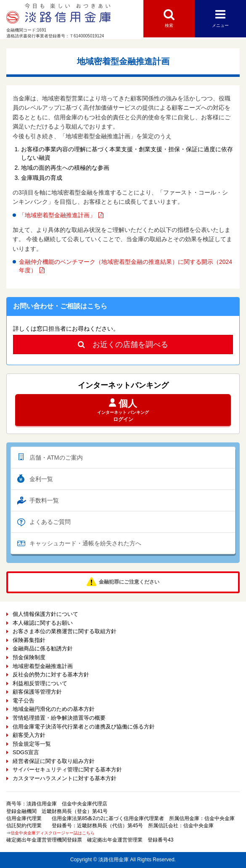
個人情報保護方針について (45, 614)
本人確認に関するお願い (43, 623)
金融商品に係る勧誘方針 (43, 648)
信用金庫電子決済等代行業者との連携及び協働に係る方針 (84, 727)
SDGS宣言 (26, 752)
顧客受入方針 (29, 735)
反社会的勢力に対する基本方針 (51, 675)
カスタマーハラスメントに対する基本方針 (65, 778)
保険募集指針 (29, 640)
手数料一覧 (44, 500)
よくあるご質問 (50, 522)
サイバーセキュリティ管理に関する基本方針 (67, 769)
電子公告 (24, 701)
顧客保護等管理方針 (37, 692)
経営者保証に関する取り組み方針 (54, 761)
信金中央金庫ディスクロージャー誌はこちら (53, 833)
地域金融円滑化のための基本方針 (54, 709)
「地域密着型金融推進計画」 (57, 215)
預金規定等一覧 (32, 744)
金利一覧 (41, 479)
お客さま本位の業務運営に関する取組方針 (65, 631)
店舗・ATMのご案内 (56, 458)
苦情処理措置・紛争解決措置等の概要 (59, 718)
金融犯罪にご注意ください (129, 582)
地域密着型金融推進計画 (43, 666)
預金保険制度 (29, 657)
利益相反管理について (40, 683)
